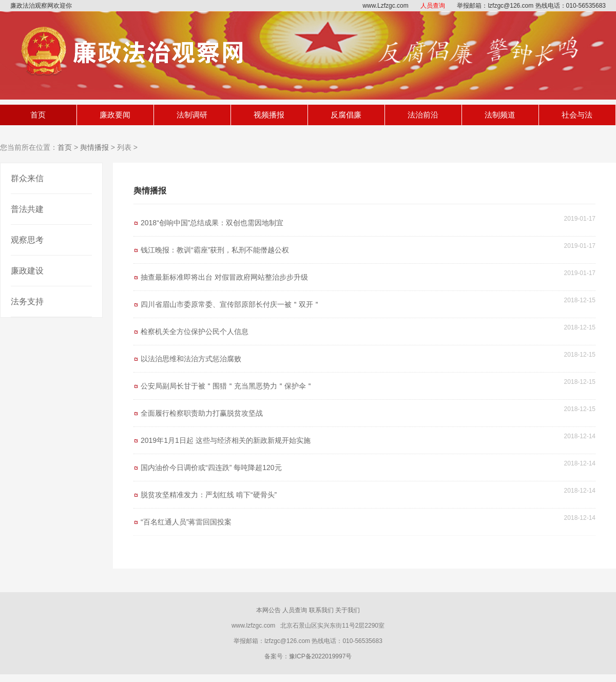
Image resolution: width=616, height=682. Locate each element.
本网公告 (268, 610)
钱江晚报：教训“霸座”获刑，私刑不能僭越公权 (215, 250)
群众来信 (27, 178)
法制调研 (192, 115)
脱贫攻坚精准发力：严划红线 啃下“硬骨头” (209, 495)
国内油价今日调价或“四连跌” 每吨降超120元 (211, 467)
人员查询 (433, 6)
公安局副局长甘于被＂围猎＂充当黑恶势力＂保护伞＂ (227, 386)
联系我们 (321, 610)
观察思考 (27, 240)
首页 (38, 115)
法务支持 (27, 301)
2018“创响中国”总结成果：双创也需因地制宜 (212, 223)
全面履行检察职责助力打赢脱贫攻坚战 (202, 413)
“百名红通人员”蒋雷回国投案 (186, 522)
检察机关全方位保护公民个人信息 (195, 332)
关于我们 (348, 610)
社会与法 (577, 115)
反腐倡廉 (346, 115)
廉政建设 (27, 271)
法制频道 (500, 115)
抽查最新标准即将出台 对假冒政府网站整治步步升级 (224, 277)
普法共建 (27, 209)
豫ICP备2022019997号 (321, 656)
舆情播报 (94, 147)
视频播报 (269, 115)
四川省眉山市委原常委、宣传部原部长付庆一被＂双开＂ (230, 304)
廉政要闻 (115, 115)
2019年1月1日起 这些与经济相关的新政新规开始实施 (226, 440)
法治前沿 (423, 115)
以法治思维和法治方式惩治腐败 (191, 359)
